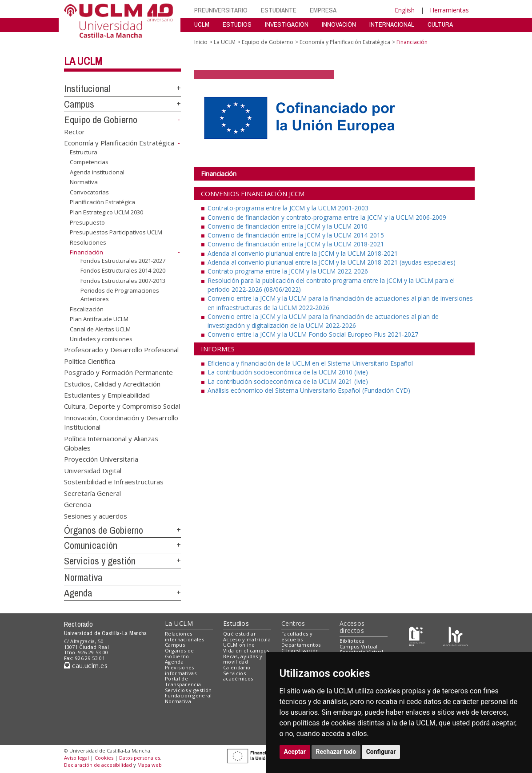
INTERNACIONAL (392, 24)
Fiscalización (87, 309)
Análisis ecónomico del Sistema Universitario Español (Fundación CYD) (309, 390)
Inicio (201, 42)
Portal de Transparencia (183, 681)
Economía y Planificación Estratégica (119, 143)
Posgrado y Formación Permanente (118, 372)
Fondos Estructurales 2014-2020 (123, 270)
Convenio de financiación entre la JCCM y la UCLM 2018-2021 (296, 244)
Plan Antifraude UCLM (99, 319)
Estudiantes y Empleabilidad (107, 395)
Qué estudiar (240, 634)
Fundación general (188, 695)
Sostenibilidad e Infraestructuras (114, 482)
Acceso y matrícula (247, 639)
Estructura (84, 152)
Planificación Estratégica (102, 202)
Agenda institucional (97, 172)
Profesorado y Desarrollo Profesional (121, 350)
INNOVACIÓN (339, 24)
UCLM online (239, 645)
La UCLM (83, 61)
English (405, 10)
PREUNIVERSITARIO (221, 10)
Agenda (78, 593)
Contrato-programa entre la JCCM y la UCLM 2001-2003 (288, 208)
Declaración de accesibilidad (98, 765)
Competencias (89, 162)
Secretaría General (92, 493)
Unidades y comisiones (101, 339)
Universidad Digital (93, 470)
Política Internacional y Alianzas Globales (111, 443)
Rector (74, 131)
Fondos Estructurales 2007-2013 (123, 281)
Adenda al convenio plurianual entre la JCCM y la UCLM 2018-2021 (303, 253)
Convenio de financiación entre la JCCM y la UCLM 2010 (288, 226)
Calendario (237, 667)
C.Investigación (300, 650)
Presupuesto (87, 222)
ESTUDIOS (237, 24)
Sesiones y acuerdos (96, 515)
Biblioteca (352, 641)
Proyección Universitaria (101, 459)
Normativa (84, 182)
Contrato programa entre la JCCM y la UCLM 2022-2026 (288, 271)
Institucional (87, 89)
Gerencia (78, 504)
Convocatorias (89, 192)
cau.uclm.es (86, 666)
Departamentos (301, 645)
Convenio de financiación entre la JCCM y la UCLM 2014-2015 (296, 235)
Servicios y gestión (100, 561)
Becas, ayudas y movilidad (243, 659)
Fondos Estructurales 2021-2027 (123, 261)
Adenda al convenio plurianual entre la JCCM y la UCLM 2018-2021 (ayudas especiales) (332, 262)
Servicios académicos (238, 676)
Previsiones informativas (181, 670)
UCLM (202, 24)
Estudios (236, 623)
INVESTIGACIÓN (287, 24)
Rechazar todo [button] (336, 752)
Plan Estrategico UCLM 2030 (106, 212)
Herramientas (449, 10)
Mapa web (150, 765)
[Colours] (455, 635)
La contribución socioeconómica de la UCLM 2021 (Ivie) (288, 381)
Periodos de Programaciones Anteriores (120, 295)
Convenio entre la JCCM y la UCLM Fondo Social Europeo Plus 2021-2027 (313, 334)
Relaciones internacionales (184, 636)
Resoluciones (88, 242)
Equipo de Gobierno (101, 120)
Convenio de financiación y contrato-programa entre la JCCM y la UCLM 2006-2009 (327, 217)
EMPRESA (323, 10)
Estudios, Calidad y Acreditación (112, 383)
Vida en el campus (246, 650)
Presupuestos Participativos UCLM (116, 232)
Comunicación (91, 545)
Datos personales (140, 758)
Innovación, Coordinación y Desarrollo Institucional (121, 422)
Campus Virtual (359, 646)
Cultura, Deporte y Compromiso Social (122, 406)
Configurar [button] (381, 752)
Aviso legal (76, 758)
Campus (79, 104)
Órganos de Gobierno (104, 530)
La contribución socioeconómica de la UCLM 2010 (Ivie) (288, 372)
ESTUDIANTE (279, 10)
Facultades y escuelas (297, 636)
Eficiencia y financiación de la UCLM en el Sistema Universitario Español (310, 363)
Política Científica (90, 361)
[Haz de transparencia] (417, 635)
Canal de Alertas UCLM (100, 329)
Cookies (104, 758)
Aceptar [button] (295, 752)
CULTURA (440, 24)
